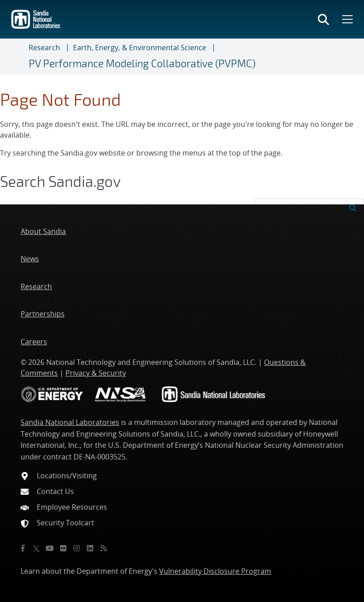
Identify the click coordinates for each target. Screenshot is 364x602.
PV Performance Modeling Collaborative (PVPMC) (142, 63)
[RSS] (104, 548)
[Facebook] (23, 548)
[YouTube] (50, 548)
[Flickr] (63, 548)
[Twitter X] (36, 548)
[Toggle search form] (323, 19)
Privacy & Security (96, 373)
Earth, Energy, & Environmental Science (140, 48)
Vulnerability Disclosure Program (215, 571)
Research (44, 48)
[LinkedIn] (90, 548)
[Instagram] (77, 548)
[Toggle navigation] (18, 56)
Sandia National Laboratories (70, 422)
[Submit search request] (353, 207)
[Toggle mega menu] (347, 19)
